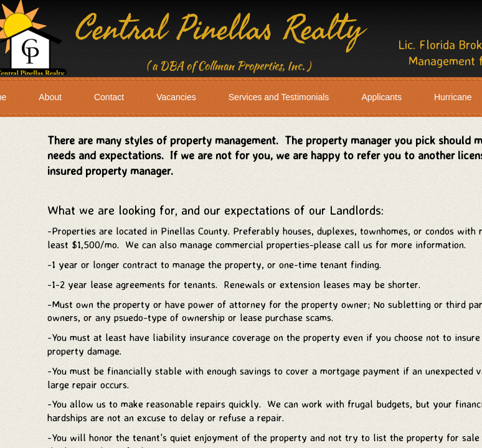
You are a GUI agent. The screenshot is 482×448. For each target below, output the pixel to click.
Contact (109, 97)
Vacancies (176, 97)
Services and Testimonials (279, 97)
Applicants (381, 97)
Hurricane (453, 97)
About (50, 97)
